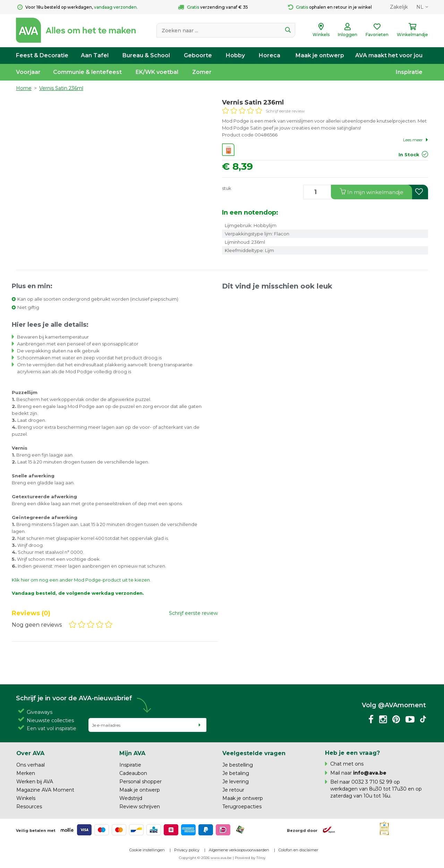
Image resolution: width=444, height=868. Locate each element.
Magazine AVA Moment (45, 790)
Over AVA (30, 753)
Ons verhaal (31, 765)
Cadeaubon (133, 773)
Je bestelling (238, 765)
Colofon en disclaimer (298, 850)
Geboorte (198, 55)
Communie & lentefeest (87, 72)
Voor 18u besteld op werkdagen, (78, 7)
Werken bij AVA (35, 782)
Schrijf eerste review (285, 111)
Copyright (188, 858)
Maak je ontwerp (320, 55)
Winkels (26, 798)
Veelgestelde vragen (254, 753)
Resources (29, 807)
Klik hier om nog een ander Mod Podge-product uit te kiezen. (81, 580)
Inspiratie (409, 72)
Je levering (236, 782)
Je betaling (236, 773)
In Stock (409, 155)
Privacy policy (187, 850)
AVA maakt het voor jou (389, 55)
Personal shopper (140, 782)
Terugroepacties (242, 807)
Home (24, 88)
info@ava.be (370, 773)
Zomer (202, 72)
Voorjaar (28, 72)
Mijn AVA (132, 753)
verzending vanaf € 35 (213, 7)
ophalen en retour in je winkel (330, 7)
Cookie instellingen (147, 850)
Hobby (235, 55)
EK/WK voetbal (157, 72)
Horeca (270, 55)
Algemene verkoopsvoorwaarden (239, 850)
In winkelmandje (372, 192)
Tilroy (261, 858)
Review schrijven (140, 807)
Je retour (233, 790)
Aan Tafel (95, 55)
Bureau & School (146, 55)
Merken (26, 773)
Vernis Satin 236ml (61, 88)
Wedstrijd (131, 798)
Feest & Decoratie (42, 55)
